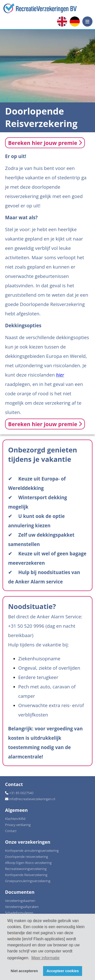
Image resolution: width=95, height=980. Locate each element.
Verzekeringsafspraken (22, 907)
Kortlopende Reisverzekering (26, 875)
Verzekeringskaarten (20, 901)
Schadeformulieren (19, 913)
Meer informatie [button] (45, 958)
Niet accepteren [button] (24, 971)
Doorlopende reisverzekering (26, 857)
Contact (11, 831)
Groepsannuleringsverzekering (28, 881)
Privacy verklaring (18, 825)
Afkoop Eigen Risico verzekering (28, 863)
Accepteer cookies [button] (63, 971)
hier (60, 375)
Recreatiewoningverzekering (26, 869)
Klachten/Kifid (15, 819)
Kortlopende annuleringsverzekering (32, 851)
